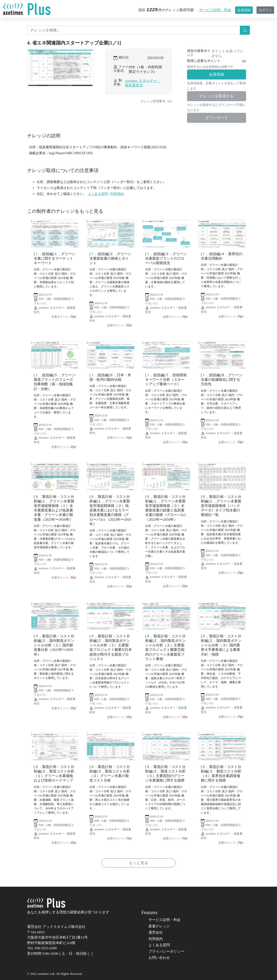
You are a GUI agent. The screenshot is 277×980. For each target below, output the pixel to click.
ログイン (265, 10)
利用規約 (117, 194)
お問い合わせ (159, 958)
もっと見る (138, 863)
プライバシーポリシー (166, 951)
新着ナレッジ (159, 926)
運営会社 (156, 932)
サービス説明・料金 (215, 10)
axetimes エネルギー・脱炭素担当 (143, 83)
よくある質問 (98, 194)
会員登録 (244, 10)
